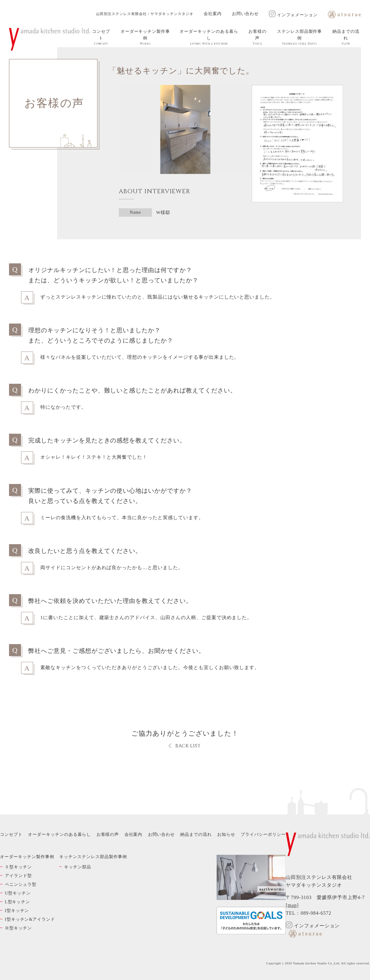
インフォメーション (293, 15)
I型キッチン (17, 911)
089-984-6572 (316, 913)
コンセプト (101, 37)
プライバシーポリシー (263, 834)
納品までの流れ (346, 37)
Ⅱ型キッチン (18, 867)
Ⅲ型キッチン (18, 928)
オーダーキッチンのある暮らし (209, 37)
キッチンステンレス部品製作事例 (93, 857)
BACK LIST (188, 746)
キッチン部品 (78, 867)
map (292, 905)
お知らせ (226, 834)
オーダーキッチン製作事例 (145, 37)
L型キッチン (17, 902)
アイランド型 (18, 876)
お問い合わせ (245, 14)
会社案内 (213, 14)
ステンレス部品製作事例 (300, 37)
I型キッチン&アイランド (30, 919)
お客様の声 (257, 37)
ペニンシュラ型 (21, 884)
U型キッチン (18, 893)
